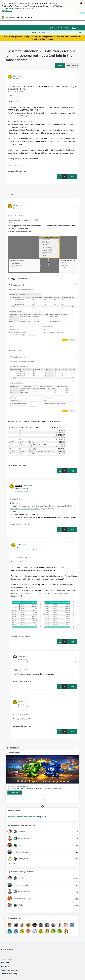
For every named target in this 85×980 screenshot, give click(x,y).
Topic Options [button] (72, 65)
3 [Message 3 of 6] (16, 524)
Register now (7, 11)
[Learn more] (15, 793)
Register (51, 28)
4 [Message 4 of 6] (18, 636)
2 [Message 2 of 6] (15, 465)
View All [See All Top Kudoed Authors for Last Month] (11, 910)
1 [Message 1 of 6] (15, 171)
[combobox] (56, 33)
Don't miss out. (48, 39)
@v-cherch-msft (19, 562)
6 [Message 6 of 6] (20, 681)
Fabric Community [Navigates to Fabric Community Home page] (25, 17)
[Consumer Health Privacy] (43, 974)
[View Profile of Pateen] (16, 76)
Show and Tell (19, 166)
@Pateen (15, 503)
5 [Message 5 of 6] (20, 726)
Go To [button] (74, 28)
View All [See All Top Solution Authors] (11, 864)
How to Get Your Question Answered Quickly (25, 817)
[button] (60, 65)
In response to (21, 491)
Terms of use (5, 963)
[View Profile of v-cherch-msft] (27, 485)
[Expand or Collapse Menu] (3, 23)
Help (67, 28)
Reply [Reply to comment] (72, 471)
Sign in (60, 28)
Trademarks (5, 966)
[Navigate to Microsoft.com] (8, 17)
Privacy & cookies (7, 959)
